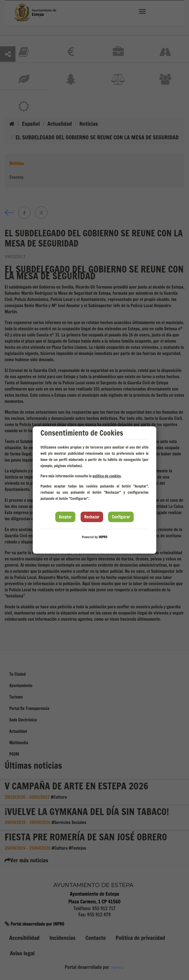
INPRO (103, 537)
